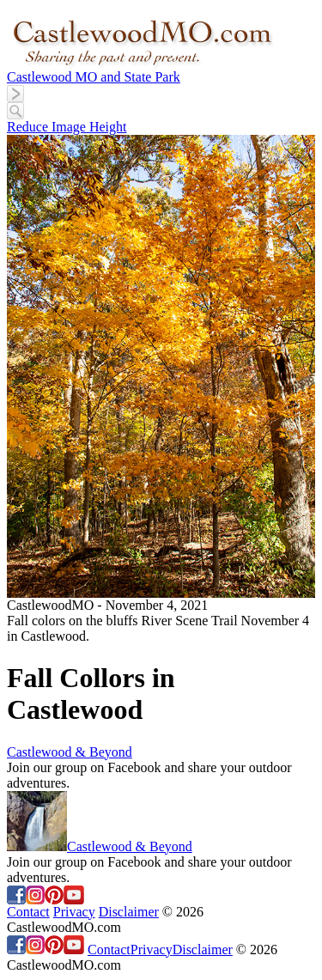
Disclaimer (129, 912)
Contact (28, 912)
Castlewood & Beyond (70, 752)
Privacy (74, 912)
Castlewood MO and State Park (94, 77)
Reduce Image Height (67, 127)
